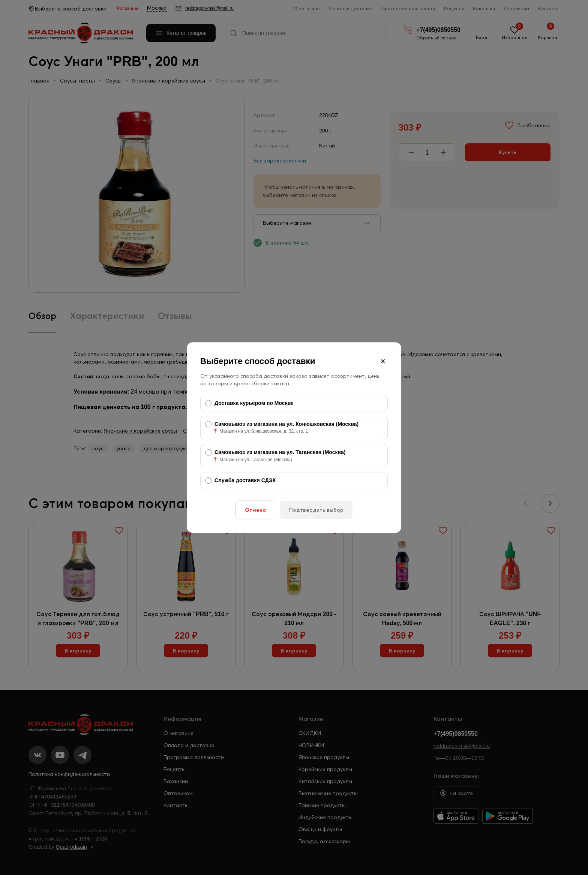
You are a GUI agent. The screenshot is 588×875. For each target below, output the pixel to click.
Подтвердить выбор (316, 510)
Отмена (255, 510)
